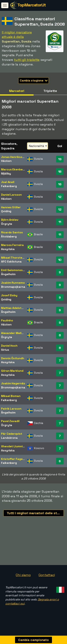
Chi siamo (23, 579)
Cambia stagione (34, 80)
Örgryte (7, 224)
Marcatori (17, 91)
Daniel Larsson (11, 195)
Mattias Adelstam (13, 308)
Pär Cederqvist (12, 434)
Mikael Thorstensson (16, 258)
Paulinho (7, 320)
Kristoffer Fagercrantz (17, 459)
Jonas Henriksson (13, 157)
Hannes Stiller (11, 207)
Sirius (5, 350)
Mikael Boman (11, 396)
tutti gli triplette (27, 60)
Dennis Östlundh (13, 358)
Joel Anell (8, 182)
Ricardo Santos (12, 232)
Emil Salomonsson (14, 270)
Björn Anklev (10, 220)
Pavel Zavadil (10, 421)
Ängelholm (8, 274)
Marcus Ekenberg (13, 169)
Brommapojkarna (13, 287)
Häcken (6, 161)
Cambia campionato (33, 640)
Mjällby (6, 173)
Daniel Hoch (9, 346)
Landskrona (9, 438)
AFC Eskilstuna (11, 262)
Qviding (6, 211)
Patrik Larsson (11, 409)
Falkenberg (9, 186)
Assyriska (8, 249)
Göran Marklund (12, 371)
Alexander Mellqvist (15, 333)
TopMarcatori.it (32, 5)
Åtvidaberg (9, 236)
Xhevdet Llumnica (14, 446)
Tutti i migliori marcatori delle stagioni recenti (35, 513)
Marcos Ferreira (12, 245)
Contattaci (47, 579)
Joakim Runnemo (13, 283)
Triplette (50, 91)
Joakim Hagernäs (13, 383)
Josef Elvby (9, 295)
